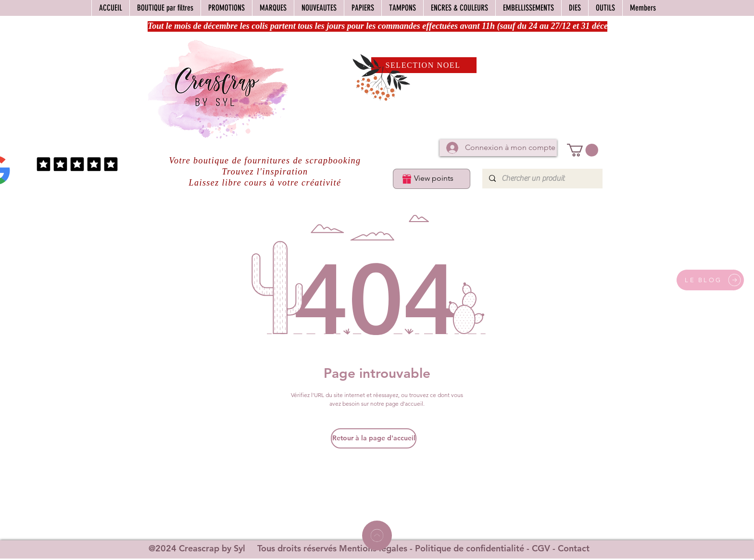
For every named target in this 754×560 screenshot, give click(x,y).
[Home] (377, 535)
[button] (583, 150)
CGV (541, 548)
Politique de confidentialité (470, 548)
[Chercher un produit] (542, 179)
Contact (574, 548)
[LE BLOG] (710, 280)
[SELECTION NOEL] (424, 65)
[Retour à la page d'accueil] (374, 438)
